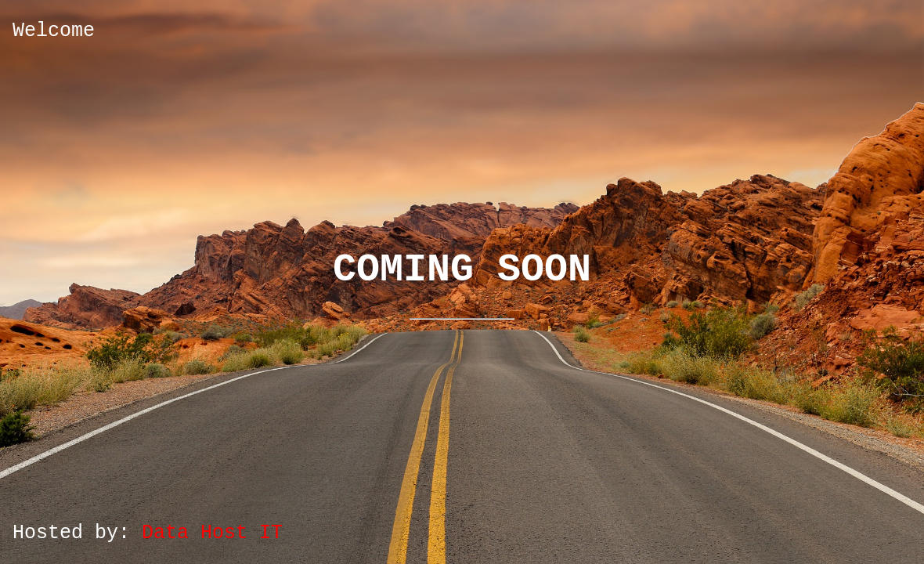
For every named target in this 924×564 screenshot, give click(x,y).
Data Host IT (212, 533)
